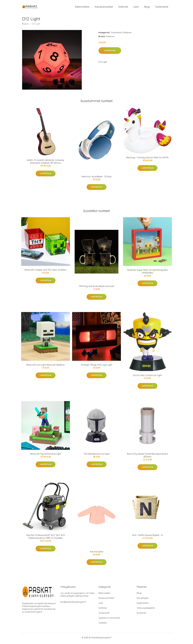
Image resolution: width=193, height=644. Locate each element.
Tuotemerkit (162, 8)
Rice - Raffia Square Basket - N (147, 537)
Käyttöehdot (143, 605)
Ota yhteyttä (143, 600)
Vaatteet (103, 625)
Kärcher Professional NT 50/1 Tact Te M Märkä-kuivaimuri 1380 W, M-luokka (46, 538)
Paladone (127, 34)
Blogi (147, 8)
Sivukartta (141, 615)
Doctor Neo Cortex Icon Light (147, 377)
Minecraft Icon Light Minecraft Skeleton (46, 367)
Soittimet (123, 8)
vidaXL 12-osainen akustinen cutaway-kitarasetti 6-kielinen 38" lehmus (46, 163)
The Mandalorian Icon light (97, 456)
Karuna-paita (97, 553)
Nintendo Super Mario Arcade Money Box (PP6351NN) (147, 273)
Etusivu (25, 26)
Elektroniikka (82, 8)
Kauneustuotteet (104, 8)
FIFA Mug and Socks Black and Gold (97, 288)
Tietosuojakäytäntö (146, 610)
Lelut (136, 8)
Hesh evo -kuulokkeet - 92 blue (96, 178)
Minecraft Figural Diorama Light (46, 456)
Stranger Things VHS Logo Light (96, 367)
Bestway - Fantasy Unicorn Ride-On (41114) (147, 159)
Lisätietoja (110, 52)
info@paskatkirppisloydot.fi (73, 604)
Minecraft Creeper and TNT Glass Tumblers (46, 272)
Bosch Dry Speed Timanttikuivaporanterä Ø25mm (147, 457)
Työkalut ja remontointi (109, 620)
